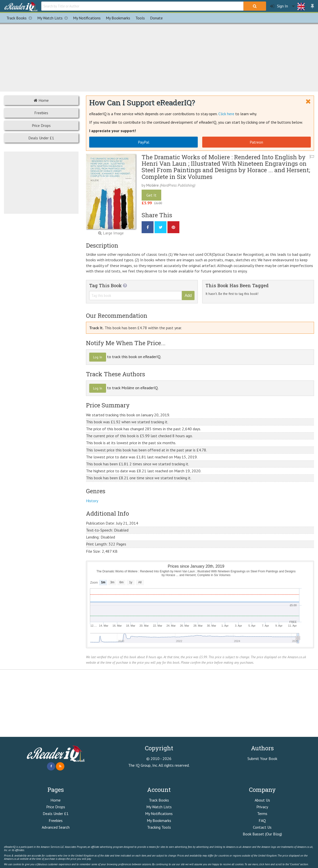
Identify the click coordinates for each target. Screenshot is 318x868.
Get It (151, 195)
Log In (98, 357)
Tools (140, 18)
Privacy (262, 807)
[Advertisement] (159, 56)
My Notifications (159, 814)
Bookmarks (118, 18)
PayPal (144, 142)
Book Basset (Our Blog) (262, 834)
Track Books (20, 18)
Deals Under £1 (41, 138)
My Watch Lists (54, 18)
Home (41, 100)
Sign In (279, 6)
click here (264, 864)
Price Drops (41, 125)
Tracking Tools (159, 827)
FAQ (262, 820)
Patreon (256, 142)
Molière (152, 185)
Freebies (41, 113)
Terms (262, 814)
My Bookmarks (159, 820)
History (92, 501)
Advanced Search (56, 827)
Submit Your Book (262, 759)
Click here (226, 114)
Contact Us (262, 827)
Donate (156, 18)
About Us (262, 800)
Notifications (87, 18)
